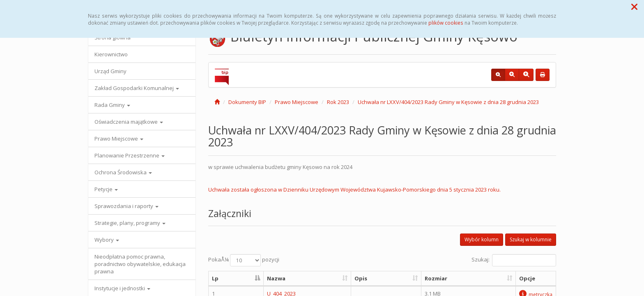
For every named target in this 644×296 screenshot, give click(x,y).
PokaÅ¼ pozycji (244, 260)
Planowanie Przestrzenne (130, 155)
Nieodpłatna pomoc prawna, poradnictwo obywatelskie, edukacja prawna (140, 264)
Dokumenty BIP (247, 102)
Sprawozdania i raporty (126, 206)
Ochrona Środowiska (123, 172)
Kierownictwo (111, 54)
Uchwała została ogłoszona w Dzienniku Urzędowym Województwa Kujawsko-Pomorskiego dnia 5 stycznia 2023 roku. (354, 190)
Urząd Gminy (110, 71)
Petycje (106, 189)
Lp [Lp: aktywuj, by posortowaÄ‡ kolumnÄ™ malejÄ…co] (215, 278)
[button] (634, 7)
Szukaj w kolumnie (531, 239)
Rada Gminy (112, 105)
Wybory (107, 240)
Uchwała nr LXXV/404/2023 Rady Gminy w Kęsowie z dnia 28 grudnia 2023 (448, 102)
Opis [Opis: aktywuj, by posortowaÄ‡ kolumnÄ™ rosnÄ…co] (361, 278)
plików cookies (446, 23)
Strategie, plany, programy (130, 223)
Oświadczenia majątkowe (129, 122)
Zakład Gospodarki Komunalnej (137, 88)
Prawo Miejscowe (119, 139)
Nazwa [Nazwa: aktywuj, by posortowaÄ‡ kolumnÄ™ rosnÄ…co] (276, 278)
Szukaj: (514, 260)
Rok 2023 (338, 102)
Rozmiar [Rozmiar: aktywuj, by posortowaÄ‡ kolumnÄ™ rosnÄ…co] (436, 278)
